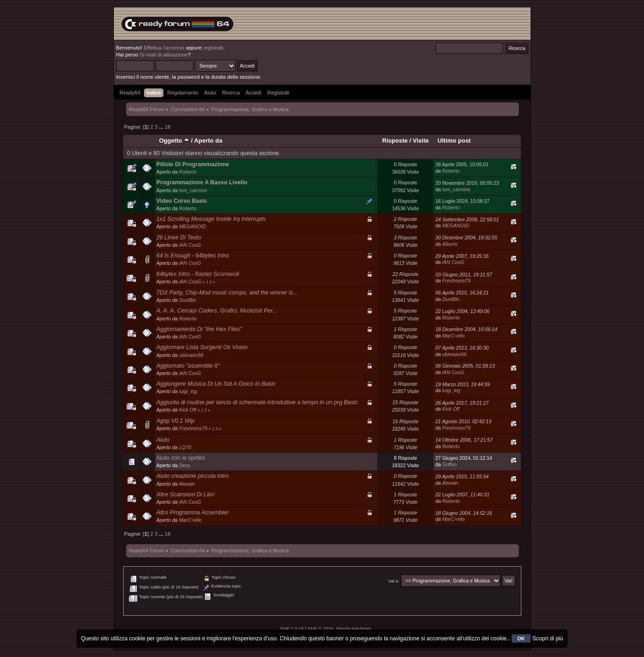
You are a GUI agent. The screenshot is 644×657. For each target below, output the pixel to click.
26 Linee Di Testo (179, 238)
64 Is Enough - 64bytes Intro (193, 256)
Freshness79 (456, 281)
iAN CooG (190, 245)
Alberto (450, 244)
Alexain (187, 484)
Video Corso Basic (182, 201)
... (162, 127)
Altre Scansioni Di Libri (185, 494)
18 (168, 127)
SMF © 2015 (320, 629)
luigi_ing (188, 391)
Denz (185, 465)
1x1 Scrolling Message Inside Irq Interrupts (211, 219)
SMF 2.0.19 (292, 629)
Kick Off (188, 410)
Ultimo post (454, 141)
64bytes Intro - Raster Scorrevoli (198, 274)
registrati (213, 48)
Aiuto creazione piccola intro (193, 476)
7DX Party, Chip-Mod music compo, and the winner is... (227, 293)
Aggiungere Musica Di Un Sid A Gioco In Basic (216, 384)
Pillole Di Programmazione (193, 164)
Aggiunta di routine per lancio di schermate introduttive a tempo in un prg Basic (257, 402)
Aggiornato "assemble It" (188, 366)
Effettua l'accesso (164, 48)
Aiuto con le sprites (181, 458)
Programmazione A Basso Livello (202, 182)
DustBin (188, 300)
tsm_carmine (193, 190)
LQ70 (185, 447)
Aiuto (163, 440)
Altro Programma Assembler (193, 513)
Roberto (188, 172)
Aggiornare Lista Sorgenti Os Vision (202, 347)
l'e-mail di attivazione (164, 55)
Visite (421, 141)
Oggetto (174, 141)
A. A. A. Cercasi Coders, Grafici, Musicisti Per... (217, 311)
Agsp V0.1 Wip (175, 421)
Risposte (395, 141)
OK (521, 638)
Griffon (450, 464)
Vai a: (394, 581)
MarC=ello (453, 336)
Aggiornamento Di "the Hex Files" (199, 329)
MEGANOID (193, 226)
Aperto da (208, 141)
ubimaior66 (191, 355)
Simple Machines (354, 629)
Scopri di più (548, 638)
